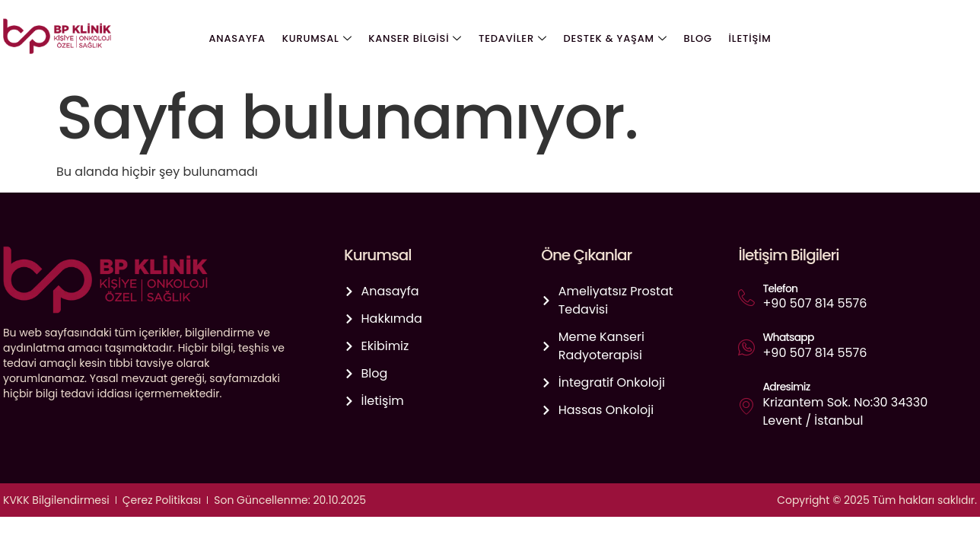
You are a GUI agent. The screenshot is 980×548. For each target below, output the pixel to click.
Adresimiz (786, 387)
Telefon (780, 288)
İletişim (746, 38)
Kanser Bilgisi (417, 39)
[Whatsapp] (746, 347)
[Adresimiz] (746, 406)
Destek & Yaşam (614, 39)
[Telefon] (746, 298)
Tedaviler (513, 39)
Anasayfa (241, 38)
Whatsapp (788, 337)
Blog (695, 38)
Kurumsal (320, 39)
